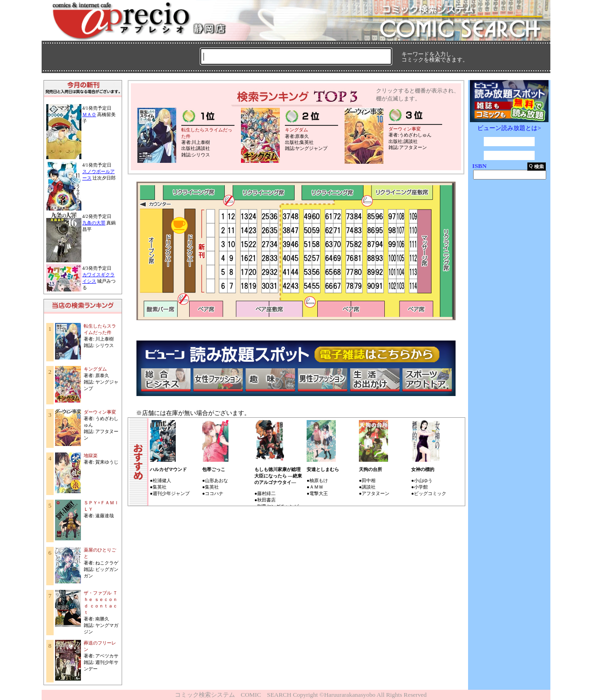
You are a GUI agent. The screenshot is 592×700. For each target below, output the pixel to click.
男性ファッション (322, 380)
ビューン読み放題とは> (509, 128)
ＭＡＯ (89, 115)
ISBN (479, 166)
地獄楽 (91, 455)
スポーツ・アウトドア (427, 380)
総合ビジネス (166, 380)
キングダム (95, 369)
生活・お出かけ (375, 380)
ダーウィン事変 (100, 412)
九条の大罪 (94, 223)
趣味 (270, 380)
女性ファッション (218, 380)
